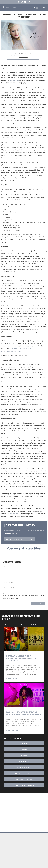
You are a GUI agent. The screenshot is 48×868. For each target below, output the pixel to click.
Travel (33, 55)
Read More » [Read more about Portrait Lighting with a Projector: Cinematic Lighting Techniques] (12, 679)
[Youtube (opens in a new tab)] (25, 2)
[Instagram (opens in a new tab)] (22, 2)
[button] (24, 761)
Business (15, 55)
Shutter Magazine (25, 55)
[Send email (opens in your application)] (29, 2)
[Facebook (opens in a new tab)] (19, 2)
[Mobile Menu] (42, 8)
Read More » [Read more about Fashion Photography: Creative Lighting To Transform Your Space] (12, 730)
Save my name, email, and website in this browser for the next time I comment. (23, 597)
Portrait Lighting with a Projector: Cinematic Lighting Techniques (21, 658)
